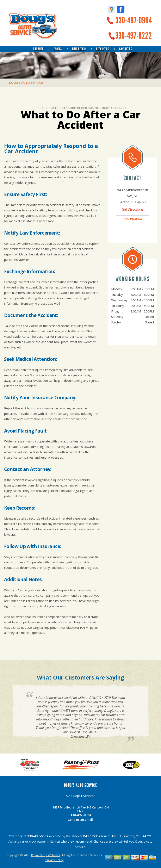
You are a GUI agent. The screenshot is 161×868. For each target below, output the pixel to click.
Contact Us (126, 49)
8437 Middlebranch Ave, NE (79, 108)
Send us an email (80, 820)
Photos (58, 49)
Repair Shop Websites (46, 855)
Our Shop (38, 49)
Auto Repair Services (80, 796)
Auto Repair (79, 49)
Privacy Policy (54, 860)
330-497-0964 (134, 20)
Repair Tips (103, 49)
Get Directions (133, 209)
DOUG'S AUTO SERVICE (26, 82)
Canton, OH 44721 (113, 108)
